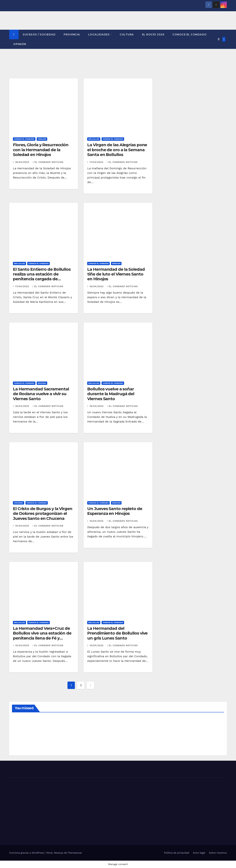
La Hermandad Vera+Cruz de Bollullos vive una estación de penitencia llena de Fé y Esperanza (42, 636)
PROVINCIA (72, 34)
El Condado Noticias (48, 162)
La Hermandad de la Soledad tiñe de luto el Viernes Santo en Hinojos (116, 274)
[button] (219, 39)
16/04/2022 (97, 286)
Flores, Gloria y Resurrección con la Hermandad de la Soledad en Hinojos (41, 150)
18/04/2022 (23, 162)
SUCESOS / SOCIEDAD (39, 34)
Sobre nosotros (218, 853)
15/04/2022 (23, 526)
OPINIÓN (20, 44)
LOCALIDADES (99, 34)
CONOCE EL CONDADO (190, 34)
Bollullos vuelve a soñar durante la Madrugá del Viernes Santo (111, 394)
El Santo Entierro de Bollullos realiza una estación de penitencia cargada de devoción (42, 277)
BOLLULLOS (94, 139)
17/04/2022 (97, 162)
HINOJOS (42, 139)
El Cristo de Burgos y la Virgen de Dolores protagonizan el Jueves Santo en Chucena (43, 514)
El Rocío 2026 (153, 34)
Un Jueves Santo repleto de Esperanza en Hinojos (115, 511)
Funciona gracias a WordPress (27, 853)
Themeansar (75, 853)
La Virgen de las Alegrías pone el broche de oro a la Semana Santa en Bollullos (117, 150)
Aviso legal (199, 853)
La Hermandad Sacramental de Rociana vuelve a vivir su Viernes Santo (41, 394)
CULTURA (127, 34)
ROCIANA (42, 383)
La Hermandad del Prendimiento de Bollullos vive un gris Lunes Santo (117, 633)
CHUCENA (19, 503)
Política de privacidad (177, 853)
